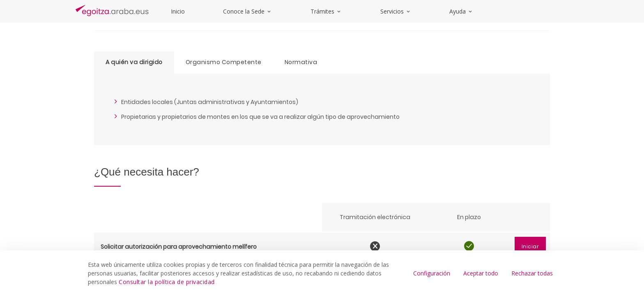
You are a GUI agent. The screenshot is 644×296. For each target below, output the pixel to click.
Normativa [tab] (301, 62)
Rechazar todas (532, 273)
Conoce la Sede (247, 11)
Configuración (432, 273)
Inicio (178, 11)
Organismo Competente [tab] (224, 62)
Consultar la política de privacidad (167, 282)
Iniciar (530, 246)
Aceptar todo (481, 273)
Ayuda (461, 11)
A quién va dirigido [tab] (134, 62)
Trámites (326, 11)
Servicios (396, 11)
